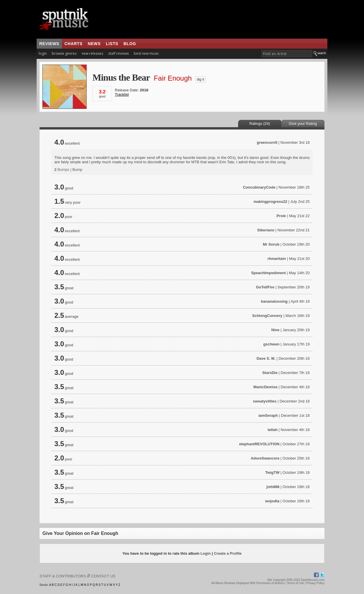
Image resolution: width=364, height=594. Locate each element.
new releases (92, 53)
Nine (275, 330)
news (94, 44)
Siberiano (266, 230)
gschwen (272, 344)
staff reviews (118, 53)
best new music (146, 53)
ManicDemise (266, 387)
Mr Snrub (271, 244)
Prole (281, 216)
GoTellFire (265, 287)
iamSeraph (268, 415)
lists (112, 44)
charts (74, 44)
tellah (273, 430)
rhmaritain (277, 259)
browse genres (64, 53)
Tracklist (122, 94)
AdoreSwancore (265, 458)
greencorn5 (267, 142)
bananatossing (274, 301)
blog (130, 44)
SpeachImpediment (268, 273)
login (43, 53)
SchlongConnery (267, 316)
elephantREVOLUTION (259, 444)
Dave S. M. (266, 358)
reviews (49, 44)
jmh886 (273, 487)
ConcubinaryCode (259, 187)
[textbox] (287, 54)
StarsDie (270, 373)
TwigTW (272, 472)
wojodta (272, 501)
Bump (77, 170)
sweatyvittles (265, 401)
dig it (200, 79)
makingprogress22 (270, 202)
